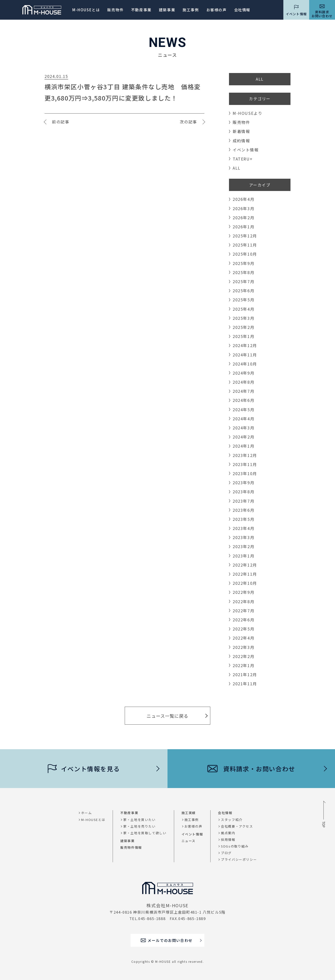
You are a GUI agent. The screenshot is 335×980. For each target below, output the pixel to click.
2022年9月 (244, 592)
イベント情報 (246, 150)
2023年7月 (244, 501)
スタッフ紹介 (232, 820)
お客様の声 (193, 826)
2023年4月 (244, 528)
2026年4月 (244, 199)
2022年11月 (245, 574)
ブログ (226, 853)
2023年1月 (244, 556)
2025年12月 (245, 236)
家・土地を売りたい (139, 826)
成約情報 (241, 141)
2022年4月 (244, 638)
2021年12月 (245, 674)
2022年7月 (244, 611)
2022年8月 (244, 601)
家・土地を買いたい (139, 820)
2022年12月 (245, 565)
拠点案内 (228, 833)
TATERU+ (243, 159)
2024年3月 (244, 428)
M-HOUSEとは (86, 10)
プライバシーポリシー (239, 859)
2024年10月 (245, 364)
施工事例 (191, 10)
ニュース (189, 841)
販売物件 (115, 10)
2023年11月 (245, 464)
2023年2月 (244, 546)
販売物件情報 (131, 847)
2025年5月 (244, 300)
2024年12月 (245, 345)
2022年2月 (244, 656)
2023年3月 (244, 537)
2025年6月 (244, 291)
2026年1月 (244, 227)
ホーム (87, 813)
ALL (260, 79)
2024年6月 (244, 400)
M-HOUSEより (247, 113)
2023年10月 (245, 473)
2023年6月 (244, 510)
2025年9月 (244, 263)
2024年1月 (244, 446)
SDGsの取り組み (235, 846)
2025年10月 (245, 254)
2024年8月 (244, 382)
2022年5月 (244, 629)
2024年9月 (244, 373)
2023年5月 (244, 519)
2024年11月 (245, 355)
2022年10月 (245, 583)
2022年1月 (244, 665)
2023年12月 (245, 455)
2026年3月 (244, 208)
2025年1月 (244, 336)
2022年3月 (244, 647)
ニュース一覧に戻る (167, 716)
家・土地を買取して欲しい (145, 833)
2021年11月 (245, 684)
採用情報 (228, 840)
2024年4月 (244, 419)
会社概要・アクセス (237, 826)
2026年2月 (244, 218)
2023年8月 (244, 492)
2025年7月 (244, 281)
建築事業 (167, 10)
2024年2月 (244, 437)
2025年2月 (244, 327)
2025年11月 (245, 245)
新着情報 (241, 131)
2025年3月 (244, 318)
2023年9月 (244, 483)
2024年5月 (244, 410)
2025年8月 (244, 272)
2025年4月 (244, 309)
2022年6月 (244, 620)
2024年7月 (244, 391)
